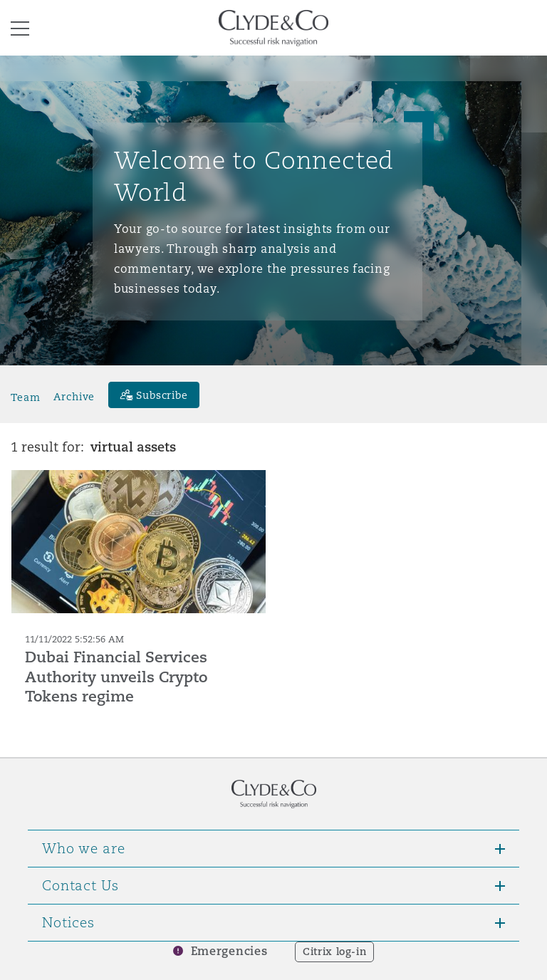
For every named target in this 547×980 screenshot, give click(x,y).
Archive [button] (74, 397)
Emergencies (229, 951)
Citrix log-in (334, 952)
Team (25, 397)
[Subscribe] (154, 395)
